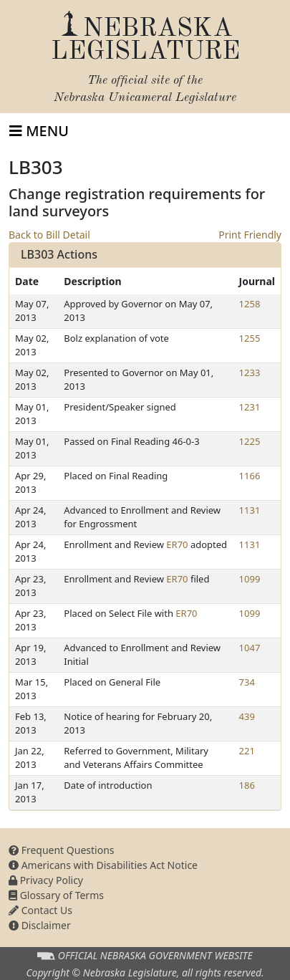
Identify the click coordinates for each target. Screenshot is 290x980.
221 (247, 751)
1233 (250, 373)
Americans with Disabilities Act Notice (103, 865)
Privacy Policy (46, 880)
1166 (250, 476)
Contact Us (40, 910)
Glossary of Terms (56, 895)
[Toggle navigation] (39, 131)
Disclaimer (40, 925)
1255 (250, 338)
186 (247, 785)
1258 (250, 304)
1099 (250, 579)
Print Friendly (250, 235)
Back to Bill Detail (49, 235)
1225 (250, 441)
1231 (250, 407)
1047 (250, 648)
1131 (250, 510)
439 (247, 716)
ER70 (177, 544)
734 (247, 682)
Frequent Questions (62, 850)
